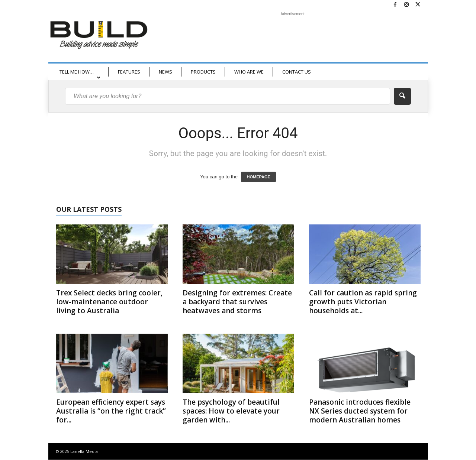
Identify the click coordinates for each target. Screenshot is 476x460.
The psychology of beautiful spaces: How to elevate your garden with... (231, 411)
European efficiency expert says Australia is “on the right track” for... (111, 411)
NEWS (165, 72)
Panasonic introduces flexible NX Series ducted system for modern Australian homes (360, 411)
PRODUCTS (203, 72)
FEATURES (129, 72)
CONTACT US (297, 72)
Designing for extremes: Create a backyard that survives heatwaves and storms (237, 302)
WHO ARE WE (249, 72)
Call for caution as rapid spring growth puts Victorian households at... (363, 302)
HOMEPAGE (258, 177)
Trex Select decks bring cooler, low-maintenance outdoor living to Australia (109, 302)
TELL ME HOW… (80, 74)
